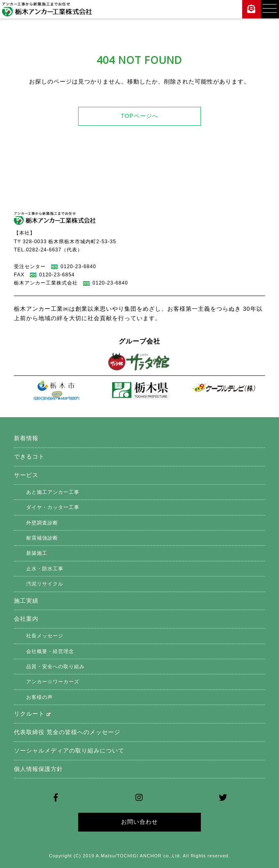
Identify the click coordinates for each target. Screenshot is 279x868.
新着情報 (26, 438)
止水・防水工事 (45, 569)
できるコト (29, 457)
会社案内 (26, 619)
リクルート (32, 714)
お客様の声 (39, 697)
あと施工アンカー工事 (53, 492)
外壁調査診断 (42, 523)
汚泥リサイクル (45, 584)
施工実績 (26, 601)
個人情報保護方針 (38, 769)
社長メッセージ (45, 636)
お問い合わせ (139, 822)
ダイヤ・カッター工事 (53, 507)
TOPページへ (139, 116)
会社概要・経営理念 (50, 651)
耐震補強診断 (42, 538)
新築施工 (37, 553)
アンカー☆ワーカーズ (53, 682)
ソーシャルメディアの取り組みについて (69, 750)
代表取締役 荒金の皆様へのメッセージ (67, 732)
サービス (26, 475)
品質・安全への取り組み (55, 667)
